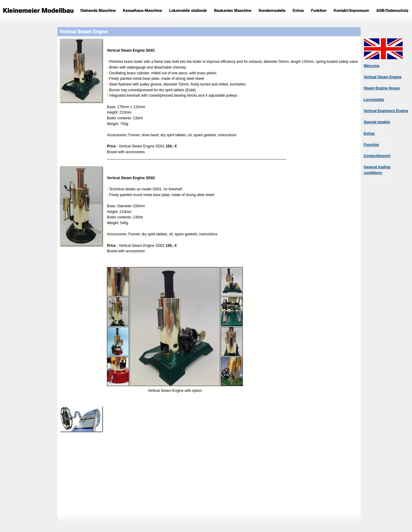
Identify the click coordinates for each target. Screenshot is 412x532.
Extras (369, 134)
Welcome (372, 66)
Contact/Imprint (377, 156)
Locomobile (374, 100)
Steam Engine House (382, 88)
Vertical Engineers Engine (386, 111)
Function (371, 145)
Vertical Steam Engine (383, 77)
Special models (377, 122)
